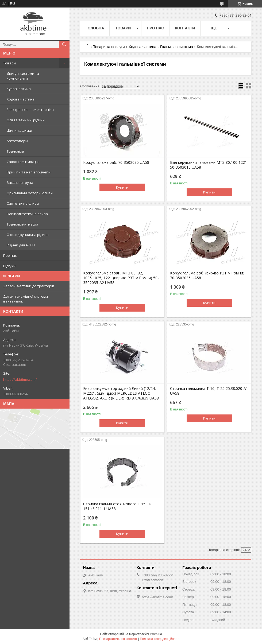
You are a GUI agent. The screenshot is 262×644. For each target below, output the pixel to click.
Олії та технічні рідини (26, 120)
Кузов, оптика (19, 89)
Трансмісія (15, 151)
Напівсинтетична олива (27, 214)
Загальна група (20, 183)
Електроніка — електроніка (30, 110)
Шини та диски (19, 130)
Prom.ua (156, 634)
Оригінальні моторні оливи (30, 193)
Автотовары (17, 141)
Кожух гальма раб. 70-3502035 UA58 (116, 162)
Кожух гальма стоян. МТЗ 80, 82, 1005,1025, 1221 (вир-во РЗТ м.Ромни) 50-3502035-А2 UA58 (121, 278)
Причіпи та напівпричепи (29, 172)
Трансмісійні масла (22, 224)
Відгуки (9, 266)
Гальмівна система (177, 47)
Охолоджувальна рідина (28, 235)
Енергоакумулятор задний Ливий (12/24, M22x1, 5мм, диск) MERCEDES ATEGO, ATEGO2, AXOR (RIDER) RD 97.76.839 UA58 (121, 393)
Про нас (10, 255)
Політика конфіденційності (160, 639)
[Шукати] (64, 44)
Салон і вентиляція (23, 162)
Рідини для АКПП (21, 245)
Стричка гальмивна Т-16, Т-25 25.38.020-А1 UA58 (209, 391)
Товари (9, 63)
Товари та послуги (109, 47)
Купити (122, 187)
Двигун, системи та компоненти (23, 76)
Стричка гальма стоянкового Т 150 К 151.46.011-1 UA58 (117, 506)
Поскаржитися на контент (118, 639)
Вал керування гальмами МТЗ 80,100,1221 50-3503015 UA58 (209, 165)
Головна (95, 28)
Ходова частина (21, 99)
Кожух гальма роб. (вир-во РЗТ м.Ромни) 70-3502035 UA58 (207, 276)
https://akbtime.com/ (20, 379)
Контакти (185, 28)
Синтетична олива (23, 203)
